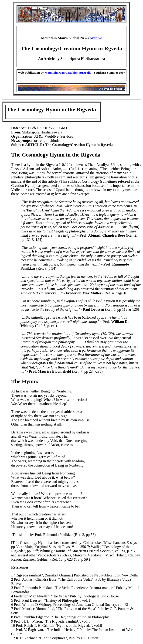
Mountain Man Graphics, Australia (68, 73)
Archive (96, 38)
